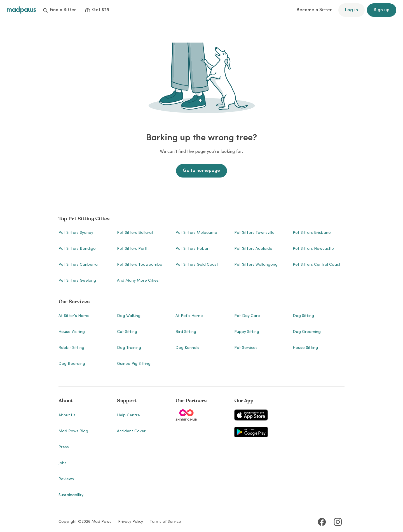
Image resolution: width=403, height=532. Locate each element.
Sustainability (71, 495)
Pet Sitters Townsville (254, 233)
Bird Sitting (186, 332)
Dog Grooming (307, 332)
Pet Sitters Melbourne (196, 233)
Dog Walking (129, 316)
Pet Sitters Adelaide (253, 249)
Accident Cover (131, 431)
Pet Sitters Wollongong (256, 265)
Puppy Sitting (247, 332)
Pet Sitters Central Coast (317, 265)
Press (64, 447)
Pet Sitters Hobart (193, 249)
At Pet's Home (189, 316)
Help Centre (128, 416)
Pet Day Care (247, 316)
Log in (352, 10)
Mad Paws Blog (73, 431)
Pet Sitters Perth (133, 249)
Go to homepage (201, 171)
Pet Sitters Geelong (77, 281)
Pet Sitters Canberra (78, 265)
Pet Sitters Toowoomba (140, 265)
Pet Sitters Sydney (76, 233)
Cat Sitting (127, 332)
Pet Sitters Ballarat (135, 233)
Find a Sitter (59, 10)
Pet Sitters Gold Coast (197, 265)
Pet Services (246, 348)
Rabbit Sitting (71, 348)
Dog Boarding (72, 364)
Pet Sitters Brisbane (312, 233)
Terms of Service (165, 522)
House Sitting (305, 348)
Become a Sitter (314, 10)
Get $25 (97, 10)
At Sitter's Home (74, 316)
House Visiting (72, 332)
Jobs (63, 463)
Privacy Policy (131, 522)
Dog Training (129, 348)
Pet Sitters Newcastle (313, 249)
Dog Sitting (303, 316)
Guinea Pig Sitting (134, 364)
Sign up (382, 10)
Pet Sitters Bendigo (77, 249)
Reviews (66, 479)
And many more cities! (138, 281)
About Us (67, 416)
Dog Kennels (187, 348)
